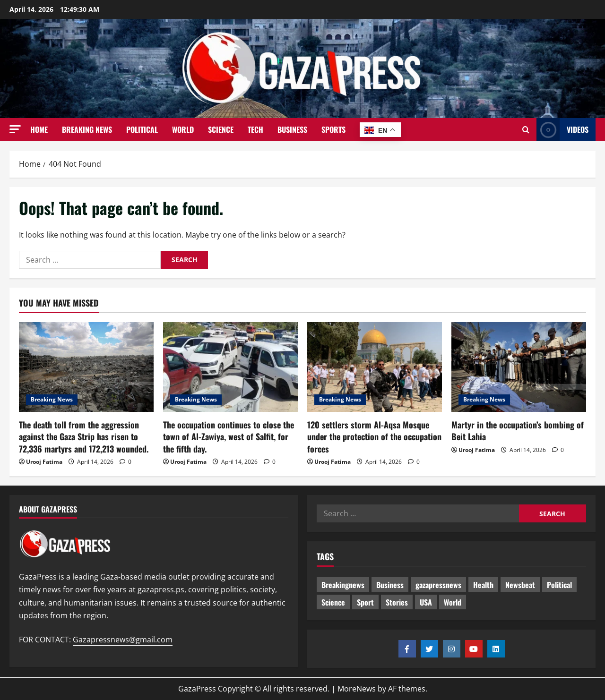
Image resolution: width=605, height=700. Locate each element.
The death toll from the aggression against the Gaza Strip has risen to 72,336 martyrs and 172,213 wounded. (84, 436)
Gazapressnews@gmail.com (123, 640)
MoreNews (357, 689)
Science (221, 129)
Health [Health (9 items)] (483, 585)
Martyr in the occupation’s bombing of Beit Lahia (518, 431)
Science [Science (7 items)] (333, 602)
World (183, 129)
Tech (255, 129)
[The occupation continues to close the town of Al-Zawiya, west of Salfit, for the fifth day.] (230, 367)
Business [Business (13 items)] (390, 585)
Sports (333, 129)
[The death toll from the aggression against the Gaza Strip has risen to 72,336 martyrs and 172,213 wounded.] (86, 367)
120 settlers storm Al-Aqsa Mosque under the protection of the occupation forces (374, 436)
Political (142, 129)
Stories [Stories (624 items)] (397, 602)
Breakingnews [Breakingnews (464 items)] (343, 585)
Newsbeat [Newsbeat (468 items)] (520, 585)
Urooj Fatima (44, 462)
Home (39, 129)
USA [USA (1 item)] (426, 602)
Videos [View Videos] (562, 130)
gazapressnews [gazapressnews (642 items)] (438, 585)
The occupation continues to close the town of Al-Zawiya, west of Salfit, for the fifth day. (229, 436)
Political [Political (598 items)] (559, 585)
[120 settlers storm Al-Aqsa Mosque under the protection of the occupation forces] (375, 367)
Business (292, 129)
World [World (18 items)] (453, 602)
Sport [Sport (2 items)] (365, 602)
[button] (15, 129)
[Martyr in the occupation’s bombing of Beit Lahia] (519, 367)
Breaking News (87, 129)
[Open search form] (526, 130)
